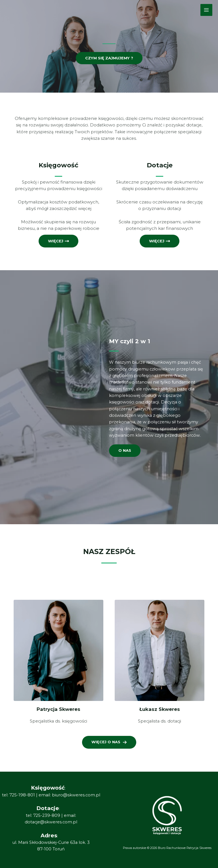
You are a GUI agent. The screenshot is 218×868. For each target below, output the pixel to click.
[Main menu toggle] (206, 10)
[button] (109, 742)
